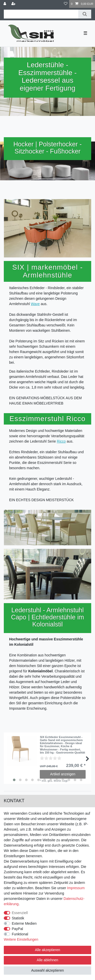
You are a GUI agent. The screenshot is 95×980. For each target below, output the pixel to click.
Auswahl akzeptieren (48, 970)
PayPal (17, 929)
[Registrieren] (14, 4)
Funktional (20, 934)
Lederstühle (45, 65)
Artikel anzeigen (63, 774)
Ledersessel (41, 80)
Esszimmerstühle (45, 73)
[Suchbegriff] (41, 14)
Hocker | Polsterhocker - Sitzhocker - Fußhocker (48, 148)
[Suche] (85, 14)
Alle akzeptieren (48, 950)
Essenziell (20, 913)
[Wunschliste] (66, 4)
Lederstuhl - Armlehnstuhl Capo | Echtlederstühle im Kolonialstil (48, 617)
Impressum (76, 888)
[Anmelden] (5, 4)
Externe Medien (24, 923)
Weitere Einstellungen (21, 939)
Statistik (18, 918)
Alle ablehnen (48, 960)
